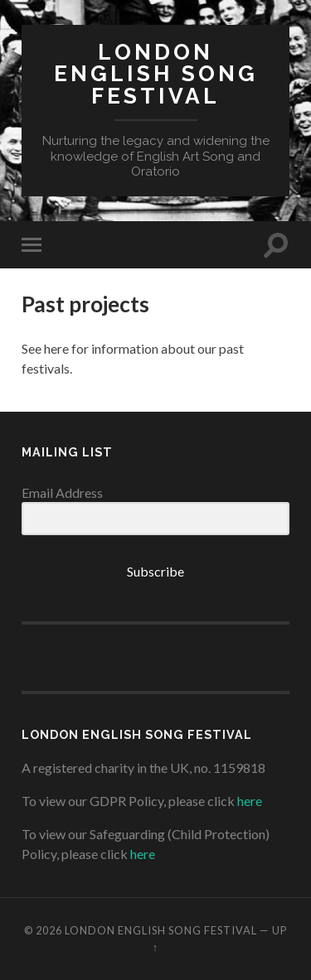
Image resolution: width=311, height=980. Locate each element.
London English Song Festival (156, 74)
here (250, 801)
